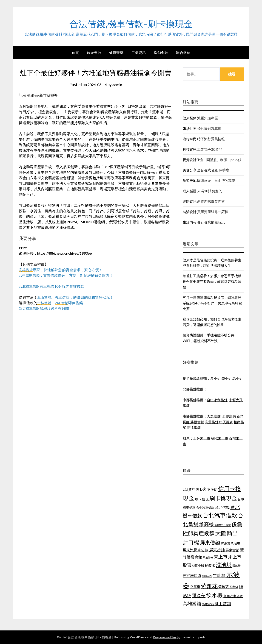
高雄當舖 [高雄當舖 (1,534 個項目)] (192, 603)
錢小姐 (226, 378)
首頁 (75, 53)
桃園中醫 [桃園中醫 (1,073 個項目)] (198, 566)
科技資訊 (190, 149)
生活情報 (190, 222)
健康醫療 (190, 118)
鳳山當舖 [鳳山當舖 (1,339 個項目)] (223, 604)
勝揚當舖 (197, 422)
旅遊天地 (94, 53)
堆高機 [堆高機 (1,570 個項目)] (206, 524)
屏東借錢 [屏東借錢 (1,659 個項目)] (210, 543)
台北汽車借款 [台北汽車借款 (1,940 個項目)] (220, 515)
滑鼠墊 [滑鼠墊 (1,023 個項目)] (236, 566)
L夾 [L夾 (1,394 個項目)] (203, 489)
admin (118, 85)
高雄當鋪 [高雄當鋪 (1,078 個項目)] (208, 604)
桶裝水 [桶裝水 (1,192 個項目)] (210, 565)
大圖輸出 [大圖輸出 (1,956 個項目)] (227, 533)
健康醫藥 (116, 53)
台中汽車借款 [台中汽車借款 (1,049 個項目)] (205, 507)
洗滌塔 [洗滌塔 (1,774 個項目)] (224, 565)
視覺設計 (190, 160)
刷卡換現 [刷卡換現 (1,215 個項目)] (202, 499)
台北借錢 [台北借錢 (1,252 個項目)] (222, 507)
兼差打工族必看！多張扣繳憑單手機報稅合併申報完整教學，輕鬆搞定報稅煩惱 (212, 281)
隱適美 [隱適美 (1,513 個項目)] (199, 595)
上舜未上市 (202, 438)
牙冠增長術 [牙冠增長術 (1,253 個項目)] (192, 576)
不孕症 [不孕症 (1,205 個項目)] (212, 489)
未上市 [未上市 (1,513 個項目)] (221, 557)
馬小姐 (238, 378)
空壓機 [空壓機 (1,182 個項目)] (195, 587)
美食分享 (190, 170)
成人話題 (190, 191)
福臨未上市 (220, 438)
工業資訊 (139, 53)
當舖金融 (161, 53)
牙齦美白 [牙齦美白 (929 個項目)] (207, 576)
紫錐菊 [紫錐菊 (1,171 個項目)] (224, 587)
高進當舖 (194, 427)
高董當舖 (212, 422)
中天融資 (226, 422)
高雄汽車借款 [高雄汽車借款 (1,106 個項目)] (233, 596)
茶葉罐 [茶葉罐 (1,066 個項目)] (234, 587)
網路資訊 (190, 201)
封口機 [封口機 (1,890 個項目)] (191, 542)
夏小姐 (215, 378)
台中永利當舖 (217, 400)
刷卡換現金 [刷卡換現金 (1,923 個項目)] (223, 498)
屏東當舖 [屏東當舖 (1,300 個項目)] (217, 550)
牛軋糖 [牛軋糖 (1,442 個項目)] (219, 575)
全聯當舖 (229, 416)
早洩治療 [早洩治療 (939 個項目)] (208, 557)
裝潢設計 (190, 212)
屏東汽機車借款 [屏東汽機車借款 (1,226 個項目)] (196, 550)
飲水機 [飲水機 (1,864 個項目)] (214, 595)
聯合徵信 (183, 53)
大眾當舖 (214, 416)
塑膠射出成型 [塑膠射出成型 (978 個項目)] (223, 525)
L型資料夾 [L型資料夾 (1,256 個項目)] (191, 489)
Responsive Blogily (166, 637)
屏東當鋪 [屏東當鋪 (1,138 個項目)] (232, 550)
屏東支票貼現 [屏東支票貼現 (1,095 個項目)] (231, 543)
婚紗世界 (190, 128)
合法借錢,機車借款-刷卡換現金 (131, 23)
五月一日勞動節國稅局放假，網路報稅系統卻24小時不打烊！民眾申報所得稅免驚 (212, 303)
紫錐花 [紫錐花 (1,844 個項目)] (209, 586)
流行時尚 (190, 139)
